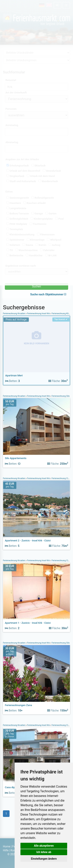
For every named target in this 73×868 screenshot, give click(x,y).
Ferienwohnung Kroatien (14, 314)
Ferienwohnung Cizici (61, 478)
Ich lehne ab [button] (44, 852)
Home (7, 846)
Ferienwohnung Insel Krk (39, 314)
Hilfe (6, 850)
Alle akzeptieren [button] (44, 846)
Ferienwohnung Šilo (60, 643)
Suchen (36, 286)
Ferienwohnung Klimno (62, 314)
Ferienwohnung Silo (60, 396)
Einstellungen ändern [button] (44, 859)
